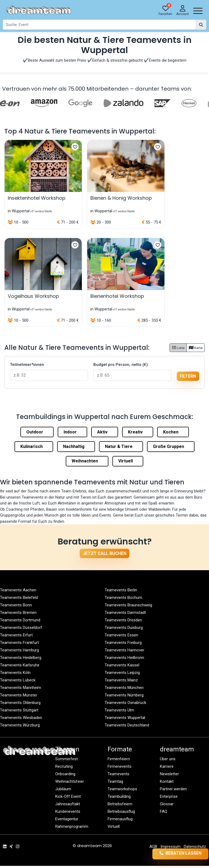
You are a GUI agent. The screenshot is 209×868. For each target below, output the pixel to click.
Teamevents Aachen (18, 590)
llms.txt (201, 854)
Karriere (167, 766)
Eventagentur (67, 819)
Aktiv (105, 432)
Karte (196, 348)
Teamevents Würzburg (20, 725)
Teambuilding (119, 796)
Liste (178, 348)
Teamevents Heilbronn (124, 658)
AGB (153, 847)
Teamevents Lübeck (18, 680)
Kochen (173, 432)
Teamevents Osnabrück (125, 703)
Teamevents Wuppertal (125, 718)
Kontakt (167, 781)
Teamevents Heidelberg (21, 658)
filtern (188, 376)
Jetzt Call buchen (105, 553)
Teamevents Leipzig (122, 673)
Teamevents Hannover (124, 650)
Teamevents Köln (15, 673)
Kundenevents (68, 811)
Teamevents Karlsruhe (20, 665)
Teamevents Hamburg (19, 650)
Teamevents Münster (19, 695)
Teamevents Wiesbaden (21, 718)
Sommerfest (67, 759)
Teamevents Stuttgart (19, 710)
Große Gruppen (171, 446)
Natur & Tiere (121, 446)
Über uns (168, 759)
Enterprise (169, 796)
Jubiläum (63, 789)
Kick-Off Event (68, 796)
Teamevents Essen (121, 635)
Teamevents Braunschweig (128, 605)
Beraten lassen (172, 854)
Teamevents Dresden (123, 620)
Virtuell (128, 461)
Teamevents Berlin (121, 590)
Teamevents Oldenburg (20, 703)
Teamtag (115, 781)
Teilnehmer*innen (27, 365)
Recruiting (64, 766)
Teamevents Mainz (121, 680)
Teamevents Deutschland (127, 725)
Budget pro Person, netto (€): (121, 365)
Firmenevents (120, 766)
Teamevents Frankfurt (19, 643)
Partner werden (173, 789)
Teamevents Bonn (16, 605)
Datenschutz (195, 847)
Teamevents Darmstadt (125, 613)
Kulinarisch (34, 446)
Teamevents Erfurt (16, 635)
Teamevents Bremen (18, 613)
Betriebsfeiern (120, 804)
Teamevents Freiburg (123, 643)
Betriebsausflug (121, 811)
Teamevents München (124, 688)
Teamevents (118, 774)
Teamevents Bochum (123, 598)
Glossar (167, 804)
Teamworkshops (122, 789)
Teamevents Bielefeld (19, 598)
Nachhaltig (76, 446)
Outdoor (37, 432)
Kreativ (138, 432)
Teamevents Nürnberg (124, 695)
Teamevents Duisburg (124, 628)
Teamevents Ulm (119, 710)
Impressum (170, 847)
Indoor (72, 432)
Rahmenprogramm (72, 826)
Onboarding (65, 774)
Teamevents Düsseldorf (21, 628)
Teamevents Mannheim (21, 688)
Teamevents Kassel (122, 665)
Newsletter (169, 774)
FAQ (164, 811)
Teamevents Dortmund (20, 620)
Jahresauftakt (68, 804)
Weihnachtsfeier (70, 781)
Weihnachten (87, 461)
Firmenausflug (120, 819)
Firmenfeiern (119, 759)
